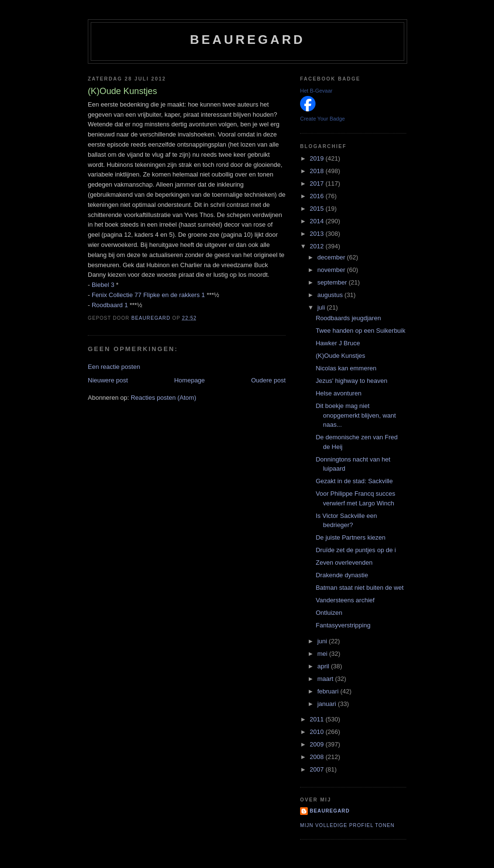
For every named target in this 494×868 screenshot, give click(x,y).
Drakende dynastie (342, 575)
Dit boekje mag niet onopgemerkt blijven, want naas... (356, 415)
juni (323, 641)
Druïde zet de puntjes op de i (356, 550)
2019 (318, 158)
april (324, 666)
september (333, 282)
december (332, 257)
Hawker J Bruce (338, 343)
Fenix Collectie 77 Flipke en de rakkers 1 (148, 295)
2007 (318, 769)
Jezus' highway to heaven (351, 381)
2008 (318, 757)
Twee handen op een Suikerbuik (360, 331)
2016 (318, 196)
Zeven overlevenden (344, 563)
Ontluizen (329, 613)
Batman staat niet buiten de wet (359, 588)
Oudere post (268, 380)
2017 (318, 183)
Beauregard (247, 40)
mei (323, 654)
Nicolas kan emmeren (346, 368)
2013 (318, 234)
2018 (318, 171)
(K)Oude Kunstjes (340, 356)
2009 (318, 744)
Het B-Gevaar (316, 91)
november (332, 270)
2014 (318, 221)
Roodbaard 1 (110, 305)
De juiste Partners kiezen (350, 537)
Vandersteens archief (345, 600)
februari (329, 691)
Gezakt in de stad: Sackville (354, 481)
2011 (318, 719)
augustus (331, 295)
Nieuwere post (108, 380)
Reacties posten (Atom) (164, 398)
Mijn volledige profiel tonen (347, 825)
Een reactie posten (114, 367)
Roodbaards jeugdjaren (348, 318)
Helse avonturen (338, 393)
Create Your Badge (322, 119)
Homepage (190, 380)
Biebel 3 (103, 285)
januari (328, 704)
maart (326, 679)
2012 (318, 246)
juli (322, 307)
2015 (318, 209)
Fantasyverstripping (343, 625)
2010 (318, 732)
